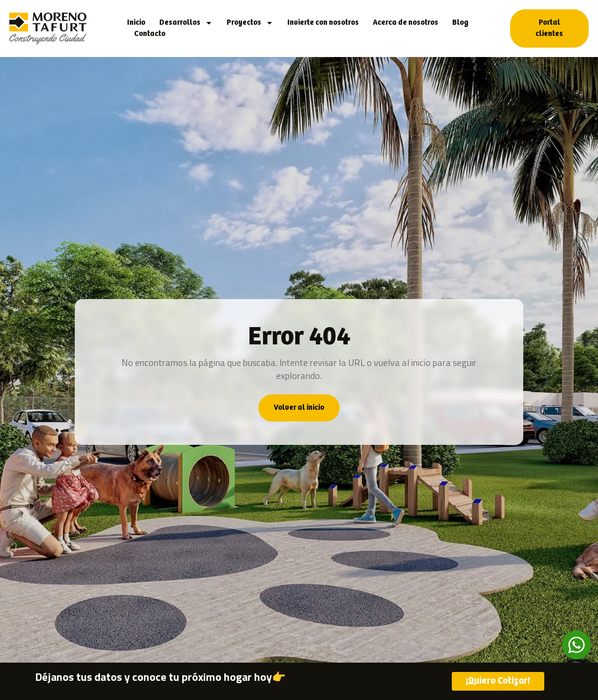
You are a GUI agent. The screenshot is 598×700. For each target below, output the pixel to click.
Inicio (136, 23)
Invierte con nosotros (323, 23)
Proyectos (250, 23)
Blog (460, 23)
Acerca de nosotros (406, 23)
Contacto (150, 34)
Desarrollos (186, 23)
